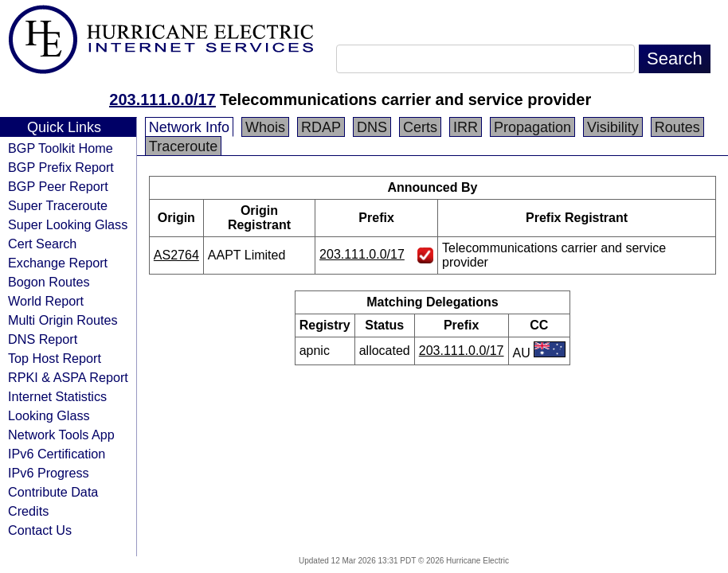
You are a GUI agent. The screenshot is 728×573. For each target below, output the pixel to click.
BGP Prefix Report (61, 167)
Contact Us (40, 530)
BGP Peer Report (58, 186)
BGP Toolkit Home (61, 148)
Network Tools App (61, 435)
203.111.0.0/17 (162, 99)
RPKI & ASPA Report (68, 377)
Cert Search (42, 244)
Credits (28, 511)
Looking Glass (49, 415)
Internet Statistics (57, 396)
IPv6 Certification (57, 454)
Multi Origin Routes (63, 320)
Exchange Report (58, 263)
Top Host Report (55, 358)
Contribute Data (53, 492)
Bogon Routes (49, 282)
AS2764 (176, 255)
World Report (46, 301)
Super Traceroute (58, 205)
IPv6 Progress (49, 473)
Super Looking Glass (68, 224)
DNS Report (43, 339)
